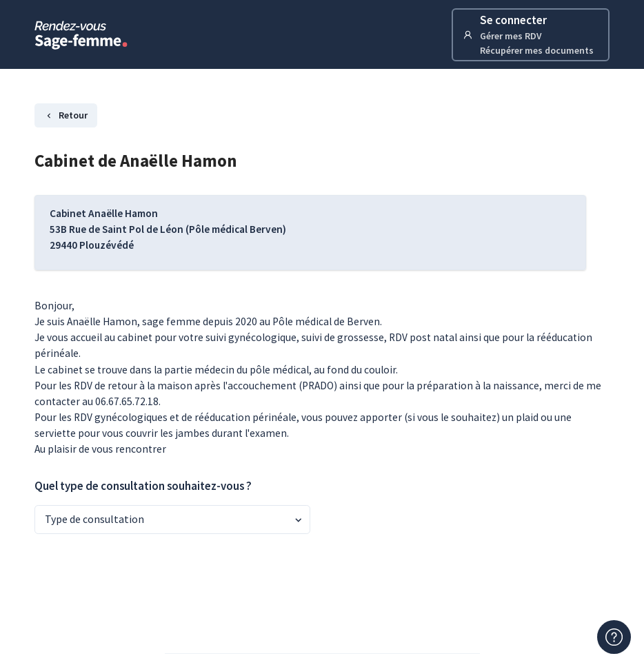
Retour (66, 115)
